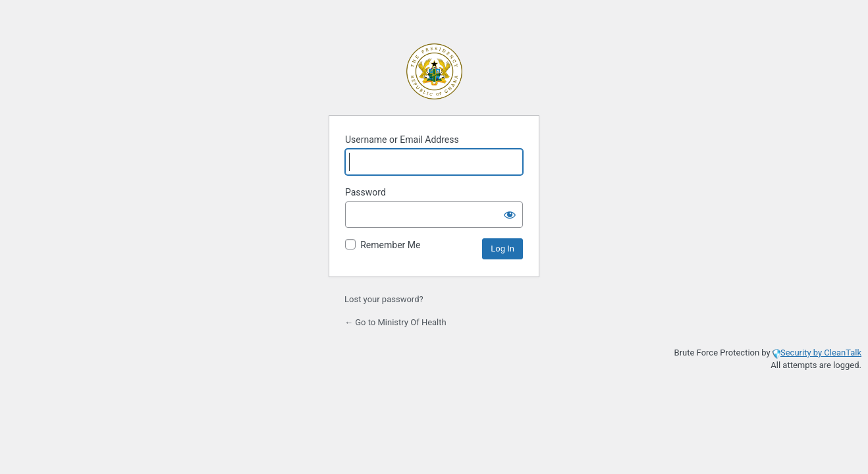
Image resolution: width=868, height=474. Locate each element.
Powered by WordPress (434, 71)
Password (366, 192)
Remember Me (390, 245)
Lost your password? (384, 299)
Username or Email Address (402, 140)
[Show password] (510, 215)
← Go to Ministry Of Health (395, 322)
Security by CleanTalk (821, 353)
